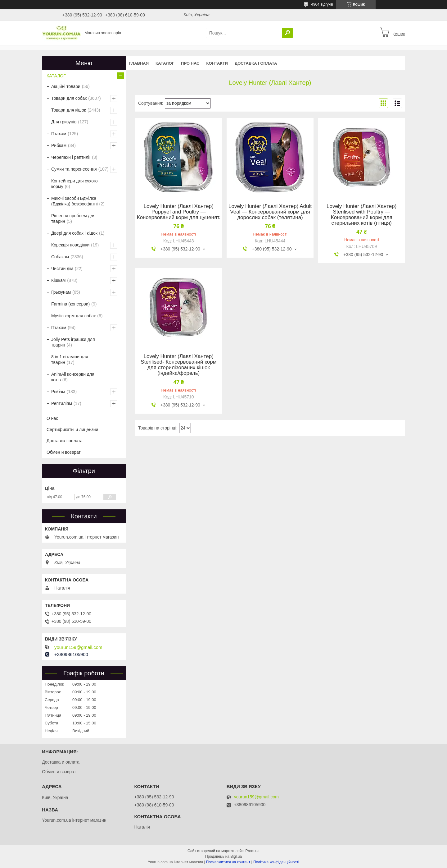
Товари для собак (69, 98)
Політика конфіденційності (276, 862)
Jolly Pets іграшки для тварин (73, 342)
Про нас (190, 63)
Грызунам (61, 292)
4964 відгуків (322, 4)
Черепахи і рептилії (71, 157)
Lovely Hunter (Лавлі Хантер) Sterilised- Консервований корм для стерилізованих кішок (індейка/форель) (178, 365)
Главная (139, 63)
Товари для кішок (69, 110)
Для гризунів (64, 122)
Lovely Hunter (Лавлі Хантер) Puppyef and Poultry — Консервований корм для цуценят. (179, 212)
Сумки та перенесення (74, 169)
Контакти (217, 63)
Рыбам (58, 392)
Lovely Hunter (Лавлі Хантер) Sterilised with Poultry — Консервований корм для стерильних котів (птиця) (361, 215)
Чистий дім (62, 269)
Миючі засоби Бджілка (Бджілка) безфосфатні (74, 201)
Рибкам (59, 145)
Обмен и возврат (64, 452)
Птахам (59, 134)
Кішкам (58, 280)
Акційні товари (66, 86)
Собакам (60, 257)
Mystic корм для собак (73, 316)
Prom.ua (253, 851)
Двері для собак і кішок (74, 233)
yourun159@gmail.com (78, 647)
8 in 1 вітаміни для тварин (70, 360)
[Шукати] (287, 33)
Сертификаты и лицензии (72, 429)
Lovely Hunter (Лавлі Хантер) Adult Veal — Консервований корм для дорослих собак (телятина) (270, 212)
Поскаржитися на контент (228, 862)
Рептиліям (62, 403)
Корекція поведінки (70, 245)
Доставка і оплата (256, 63)
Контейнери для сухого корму (74, 184)
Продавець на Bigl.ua (223, 857)
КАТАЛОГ (165, 63)
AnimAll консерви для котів (73, 377)
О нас (52, 418)
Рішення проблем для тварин (73, 218)
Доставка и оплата (61, 762)
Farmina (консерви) (70, 304)
